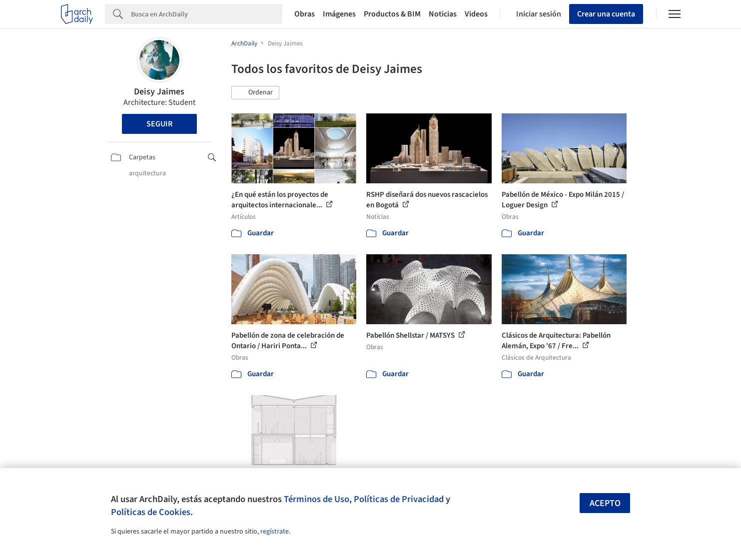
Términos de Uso (317, 499)
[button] (255, 93)
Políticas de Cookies (151, 512)
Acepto (605, 503)
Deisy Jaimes (159, 92)
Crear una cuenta (606, 14)
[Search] (207, 14)
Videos (476, 14)
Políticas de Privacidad (399, 499)
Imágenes (339, 14)
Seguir (159, 124)
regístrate (275, 532)
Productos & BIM (392, 14)
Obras (305, 14)
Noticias (443, 14)
